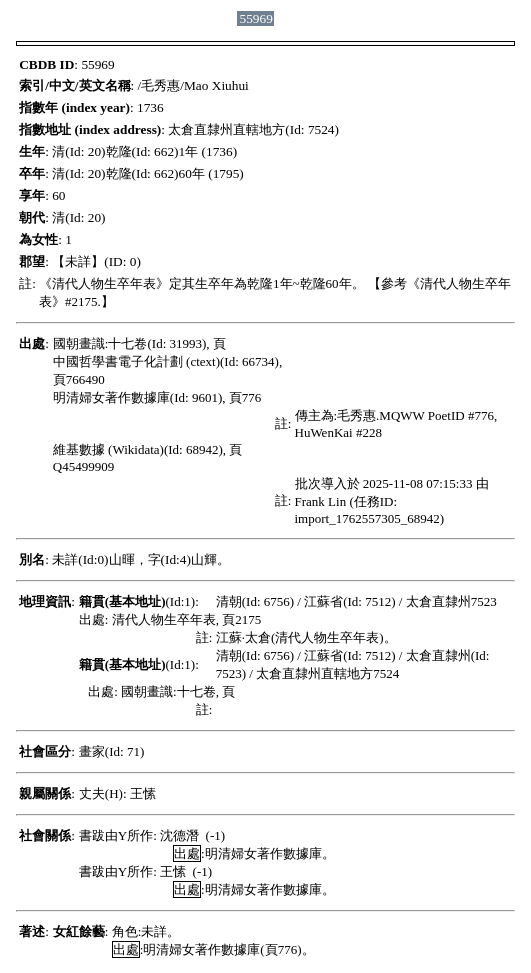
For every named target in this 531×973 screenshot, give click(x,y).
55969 (256, 18)
